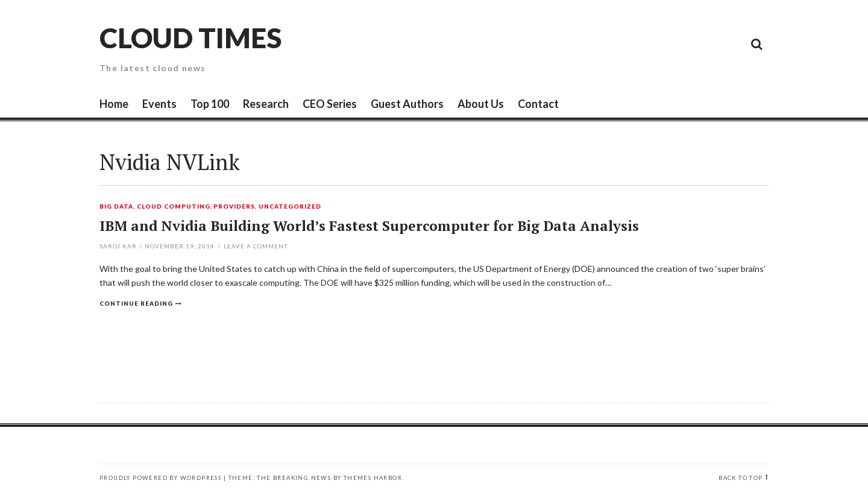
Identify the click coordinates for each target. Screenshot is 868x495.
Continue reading (136, 303)
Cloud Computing (174, 207)
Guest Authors (407, 104)
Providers (234, 207)
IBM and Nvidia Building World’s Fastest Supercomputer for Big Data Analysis (369, 226)
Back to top (741, 478)
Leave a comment (256, 246)
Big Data (116, 207)
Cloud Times (190, 38)
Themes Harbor (373, 478)
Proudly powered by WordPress (160, 478)
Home (114, 104)
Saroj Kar (118, 246)
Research (266, 104)
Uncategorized (290, 207)
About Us (481, 104)
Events (159, 104)
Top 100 (210, 104)
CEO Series (330, 104)
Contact (538, 104)
